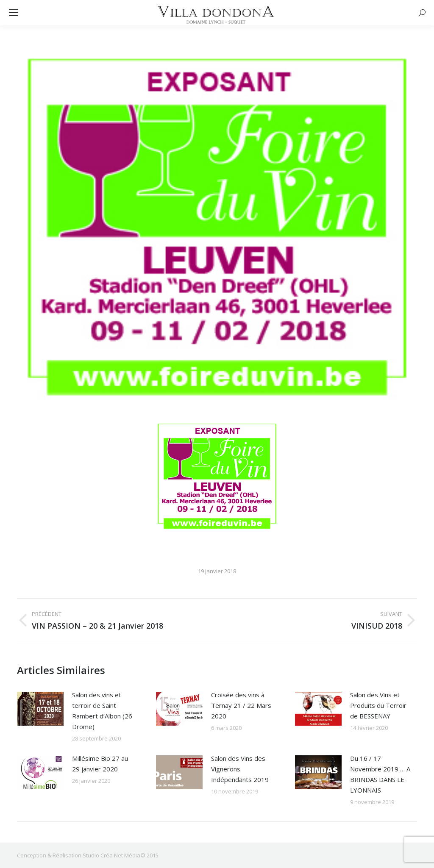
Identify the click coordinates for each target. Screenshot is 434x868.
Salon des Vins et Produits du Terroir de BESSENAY (378, 705)
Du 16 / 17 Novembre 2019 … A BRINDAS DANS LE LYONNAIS (380, 774)
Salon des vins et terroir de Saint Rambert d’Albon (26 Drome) (102, 711)
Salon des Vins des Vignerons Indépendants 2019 (240, 769)
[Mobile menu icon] (14, 13)
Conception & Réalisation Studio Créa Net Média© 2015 (88, 855)
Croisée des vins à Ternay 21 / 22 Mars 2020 (241, 705)
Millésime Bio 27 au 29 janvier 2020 (100, 764)
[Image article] (40, 709)
